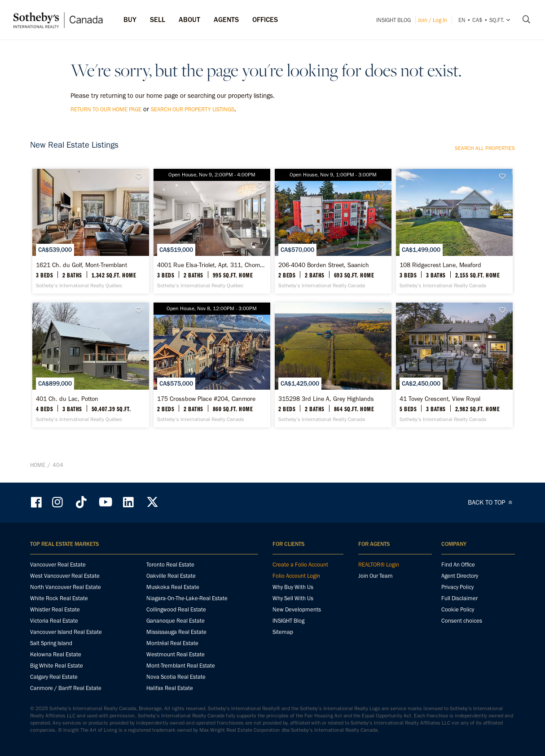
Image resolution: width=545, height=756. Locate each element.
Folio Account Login (296, 576)
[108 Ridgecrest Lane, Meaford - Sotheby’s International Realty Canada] (454, 231)
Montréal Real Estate (172, 643)
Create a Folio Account (300, 565)
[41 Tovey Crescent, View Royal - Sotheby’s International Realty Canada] (454, 365)
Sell (158, 20)
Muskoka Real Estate (173, 587)
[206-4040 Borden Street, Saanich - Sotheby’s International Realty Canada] (333, 231)
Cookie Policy (458, 609)
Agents (226, 20)
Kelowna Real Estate (56, 654)
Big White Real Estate (57, 666)
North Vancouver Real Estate (66, 587)
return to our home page (106, 109)
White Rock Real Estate (59, 598)
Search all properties (485, 148)
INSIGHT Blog (393, 20)
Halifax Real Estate (170, 688)
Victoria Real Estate (54, 621)
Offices (265, 20)
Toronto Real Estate (170, 565)
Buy (130, 20)
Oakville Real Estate (171, 576)
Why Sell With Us (293, 598)
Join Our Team (376, 576)
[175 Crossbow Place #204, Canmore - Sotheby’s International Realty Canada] (212, 365)
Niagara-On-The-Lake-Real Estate (187, 598)
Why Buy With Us (293, 587)
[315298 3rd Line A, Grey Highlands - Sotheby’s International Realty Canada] (333, 365)
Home (38, 465)
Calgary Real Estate (54, 677)
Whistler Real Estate (55, 609)
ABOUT (189, 20)
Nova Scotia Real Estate (176, 677)
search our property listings (193, 109)
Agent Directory (460, 576)
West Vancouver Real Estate (65, 576)
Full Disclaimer (459, 598)
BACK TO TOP (491, 502)
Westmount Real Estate (176, 654)
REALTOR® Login (379, 565)
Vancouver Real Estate (58, 565)
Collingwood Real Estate (176, 609)
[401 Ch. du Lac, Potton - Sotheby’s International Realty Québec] (90, 365)
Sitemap (283, 632)
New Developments (297, 609)
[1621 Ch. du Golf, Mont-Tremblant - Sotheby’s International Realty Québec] (90, 231)
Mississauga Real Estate (176, 632)
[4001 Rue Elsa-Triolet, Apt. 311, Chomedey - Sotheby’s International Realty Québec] (212, 231)
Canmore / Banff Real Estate (66, 688)
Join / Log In (432, 20)
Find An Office (458, 565)
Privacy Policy (457, 587)
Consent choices (462, 621)
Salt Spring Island (51, 643)
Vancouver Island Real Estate (66, 632)
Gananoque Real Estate (176, 621)
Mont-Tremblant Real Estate (181, 666)
